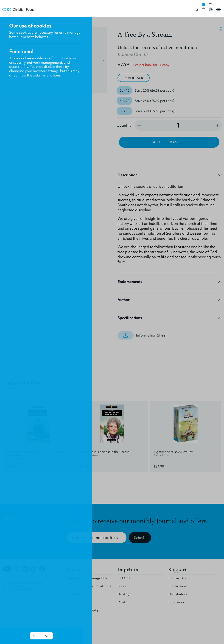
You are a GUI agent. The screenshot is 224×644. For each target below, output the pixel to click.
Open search (197, 10)
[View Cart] (204, 10)
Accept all (41, 636)
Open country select (211, 9)
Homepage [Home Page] (18, 10)
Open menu (218, 10)
